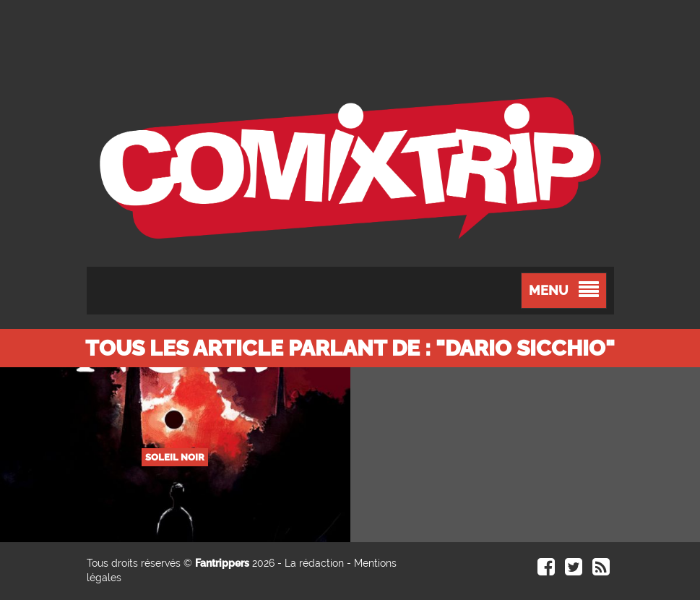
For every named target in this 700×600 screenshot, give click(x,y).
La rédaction (314, 563)
